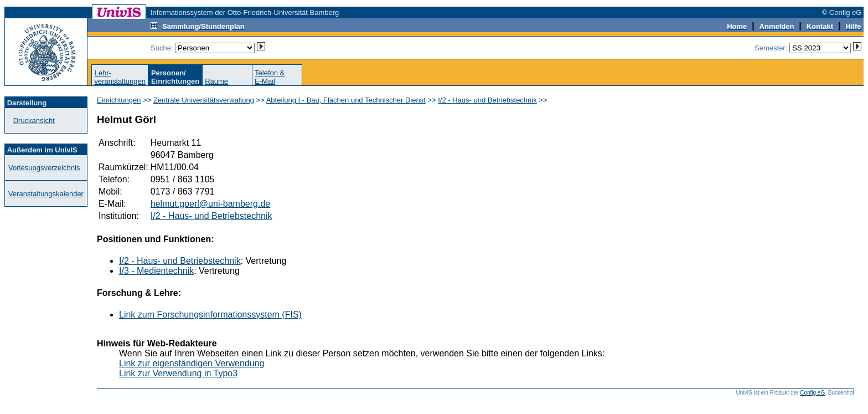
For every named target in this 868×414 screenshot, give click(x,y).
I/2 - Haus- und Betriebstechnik (487, 100)
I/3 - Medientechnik (156, 271)
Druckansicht (34, 121)
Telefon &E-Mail (270, 77)
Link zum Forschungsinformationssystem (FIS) (210, 315)
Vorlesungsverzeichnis (44, 168)
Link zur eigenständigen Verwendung (192, 363)
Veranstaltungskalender (46, 194)
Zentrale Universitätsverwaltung (204, 100)
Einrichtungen (119, 100)
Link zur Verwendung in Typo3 (178, 373)
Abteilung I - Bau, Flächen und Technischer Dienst (346, 100)
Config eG (812, 393)
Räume (216, 81)
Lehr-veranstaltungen (120, 77)
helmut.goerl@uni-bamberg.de (210, 204)
